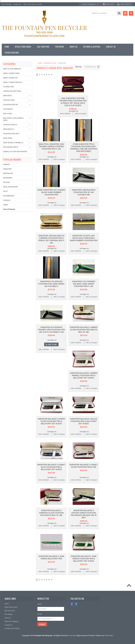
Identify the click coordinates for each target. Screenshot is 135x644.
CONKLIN (108, 107)
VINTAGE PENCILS (10, 125)
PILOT (106, 98)
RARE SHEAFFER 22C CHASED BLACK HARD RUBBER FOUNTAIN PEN (51, 192)
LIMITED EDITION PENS (12, 91)
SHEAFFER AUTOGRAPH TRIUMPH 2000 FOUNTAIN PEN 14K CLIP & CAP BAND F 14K (51, 330)
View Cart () (126, 4)
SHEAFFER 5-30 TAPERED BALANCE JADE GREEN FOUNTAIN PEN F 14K (84, 284)
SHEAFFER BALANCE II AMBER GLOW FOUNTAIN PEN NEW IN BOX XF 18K (84, 330)
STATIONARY (8, 109)
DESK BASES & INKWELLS (13, 143)
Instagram (76, 604)
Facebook (72, 604)
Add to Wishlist (65, 114)
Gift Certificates (7, 4)
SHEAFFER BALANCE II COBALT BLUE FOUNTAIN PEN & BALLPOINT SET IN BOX (51, 467)
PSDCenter (109, 635)
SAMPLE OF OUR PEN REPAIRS (15, 152)
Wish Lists (110, 4)
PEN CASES (8, 114)
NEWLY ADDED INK (10, 78)
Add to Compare (80, 114)
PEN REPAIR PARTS (11, 147)
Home (40, 63)
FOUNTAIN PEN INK (11, 105)
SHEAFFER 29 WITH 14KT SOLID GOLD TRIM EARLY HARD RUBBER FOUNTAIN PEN (84, 238)
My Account (17, 4)
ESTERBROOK (110, 102)
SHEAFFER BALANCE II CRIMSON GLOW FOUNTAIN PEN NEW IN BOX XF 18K (51, 513)
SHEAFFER (108, 75)
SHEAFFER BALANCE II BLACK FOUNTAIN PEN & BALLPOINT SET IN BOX (84, 421)
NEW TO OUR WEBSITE (12, 69)
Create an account (36, 4)
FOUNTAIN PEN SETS (11, 134)
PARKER (107, 71)
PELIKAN (108, 89)
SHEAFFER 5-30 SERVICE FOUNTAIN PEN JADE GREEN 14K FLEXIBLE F (51, 284)
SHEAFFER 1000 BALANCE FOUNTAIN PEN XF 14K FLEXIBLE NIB (84, 192)
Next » (52, 75)
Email (40, 614)
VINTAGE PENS (9, 100)
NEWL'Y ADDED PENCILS (13, 82)
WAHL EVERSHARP (111, 93)
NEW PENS (7, 96)
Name (40, 604)
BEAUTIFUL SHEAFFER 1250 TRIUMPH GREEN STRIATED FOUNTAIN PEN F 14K (51, 146)
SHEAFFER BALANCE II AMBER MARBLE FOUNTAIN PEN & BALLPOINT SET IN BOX (84, 375)
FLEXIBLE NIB (8, 87)
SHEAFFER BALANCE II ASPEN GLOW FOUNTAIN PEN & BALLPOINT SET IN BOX (51, 421)
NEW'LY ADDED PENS (11, 73)
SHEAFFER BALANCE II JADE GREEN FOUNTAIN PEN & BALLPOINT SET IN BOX (84, 559)
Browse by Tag (50, 63)
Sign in (26, 4)
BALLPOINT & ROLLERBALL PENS (14, 119)
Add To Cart (53, 344)
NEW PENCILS (9, 129)
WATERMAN (109, 84)
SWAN (107, 111)
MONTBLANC (109, 80)
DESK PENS (8, 138)
